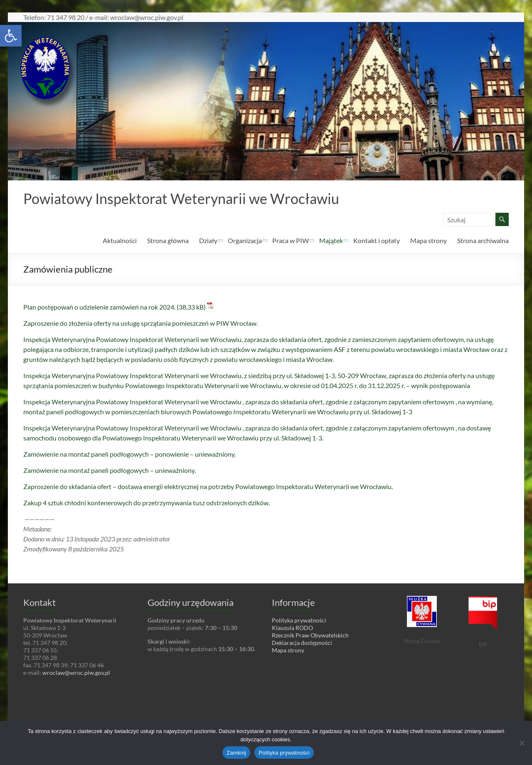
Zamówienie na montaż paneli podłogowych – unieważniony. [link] (110, 471)
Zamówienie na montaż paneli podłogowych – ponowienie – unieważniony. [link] (129, 454)
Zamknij (236, 753)
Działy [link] (208, 241)
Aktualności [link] (120, 241)
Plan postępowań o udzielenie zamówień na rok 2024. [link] (99, 307)
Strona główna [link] (168, 241)
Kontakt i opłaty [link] (377, 241)
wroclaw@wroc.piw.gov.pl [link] (76, 673)
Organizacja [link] (245, 241)
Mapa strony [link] (429, 241)
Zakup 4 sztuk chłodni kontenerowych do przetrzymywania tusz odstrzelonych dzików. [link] (147, 503)
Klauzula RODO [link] (292, 628)
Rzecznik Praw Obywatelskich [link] (310, 636)
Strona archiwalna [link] (483, 241)
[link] (11, 36)
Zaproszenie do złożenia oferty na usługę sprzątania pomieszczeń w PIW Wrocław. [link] (140, 323)
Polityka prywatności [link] (299, 621)
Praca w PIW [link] (291, 241)
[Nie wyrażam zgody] (522, 743)
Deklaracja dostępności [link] (302, 643)
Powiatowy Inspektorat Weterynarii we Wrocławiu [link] (190, 199)
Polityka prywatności (284, 753)
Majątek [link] (331, 241)
